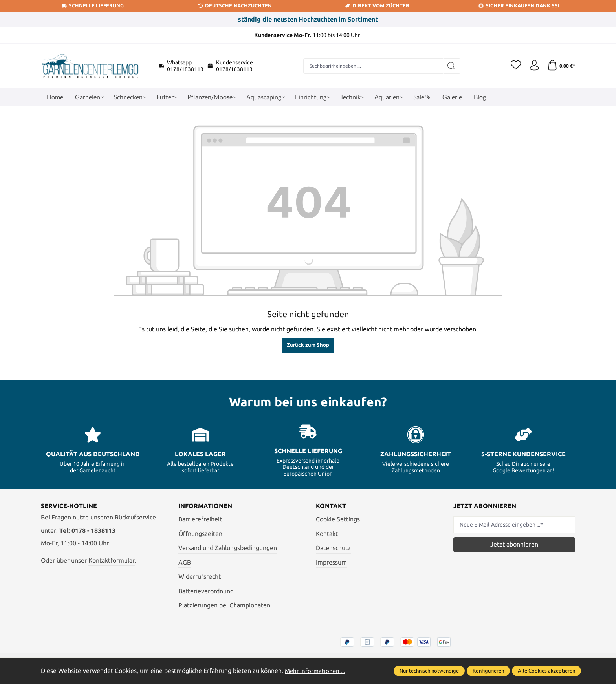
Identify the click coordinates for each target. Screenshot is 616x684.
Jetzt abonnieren (514, 544)
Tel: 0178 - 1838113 (87, 530)
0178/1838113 (185, 69)
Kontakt (327, 534)
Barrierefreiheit (200, 519)
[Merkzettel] (512, 66)
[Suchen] (449, 66)
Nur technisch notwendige (429, 671)
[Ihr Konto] (532, 66)
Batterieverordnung (206, 591)
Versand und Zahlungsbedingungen (228, 548)
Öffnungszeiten (200, 534)
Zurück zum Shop (308, 345)
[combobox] (371, 66)
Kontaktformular (112, 560)
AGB (185, 562)
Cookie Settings (338, 519)
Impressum (331, 562)
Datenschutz (333, 548)
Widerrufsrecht (200, 576)
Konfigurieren (488, 671)
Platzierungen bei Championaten (224, 605)
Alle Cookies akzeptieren (546, 671)
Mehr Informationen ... (316, 671)
